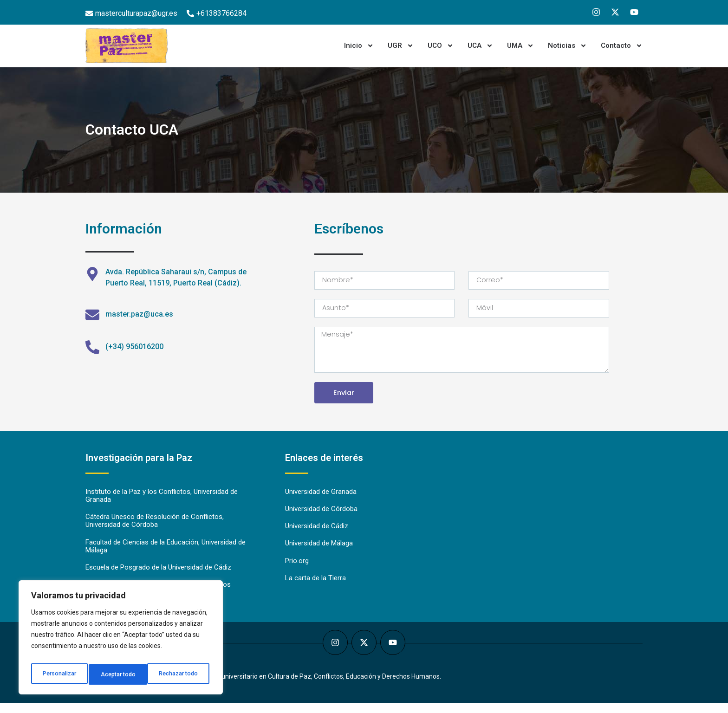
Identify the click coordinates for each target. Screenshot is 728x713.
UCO (441, 46)
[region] (121, 640)
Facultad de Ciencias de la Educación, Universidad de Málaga (166, 555)
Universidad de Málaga (319, 552)
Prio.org (297, 570)
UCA (480, 46)
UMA (520, 46)
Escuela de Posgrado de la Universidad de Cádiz (158, 577)
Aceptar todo (183, 674)
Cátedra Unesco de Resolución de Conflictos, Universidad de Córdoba (155, 529)
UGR (401, 46)
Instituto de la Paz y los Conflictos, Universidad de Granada (162, 503)
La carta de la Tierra (315, 587)
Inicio (359, 46)
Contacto (622, 46)
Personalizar (59, 674)
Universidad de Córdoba (321, 517)
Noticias (567, 46)
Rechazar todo (121, 674)
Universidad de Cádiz (317, 534)
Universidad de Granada (321, 499)
